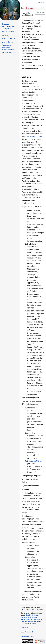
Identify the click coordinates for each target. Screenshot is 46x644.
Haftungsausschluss (28, 636)
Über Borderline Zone (28, 632)
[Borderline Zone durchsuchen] (40, 13)
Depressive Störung (35, 461)
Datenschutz (25, 628)
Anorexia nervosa (36, 137)
